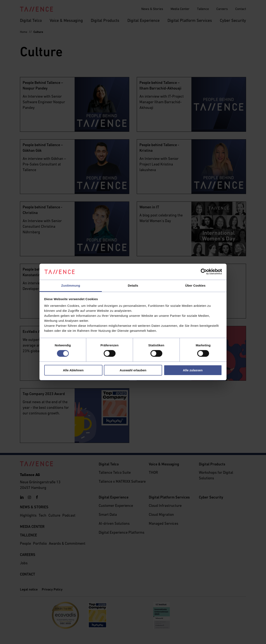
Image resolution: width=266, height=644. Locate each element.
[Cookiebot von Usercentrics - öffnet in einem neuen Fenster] (204, 272)
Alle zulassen (193, 370)
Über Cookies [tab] (195, 285)
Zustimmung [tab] (71, 285)
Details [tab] (133, 285)
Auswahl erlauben (133, 370)
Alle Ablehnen (73, 370)
